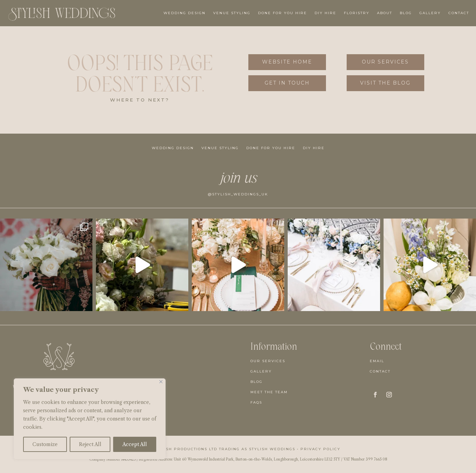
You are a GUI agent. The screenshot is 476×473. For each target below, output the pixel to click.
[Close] (161, 382)
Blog (406, 13)
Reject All (90, 444)
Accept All (135, 444)
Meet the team (269, 392)
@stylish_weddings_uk (238, 194)
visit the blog (385, 83)
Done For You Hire (282, 13)
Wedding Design (185, 13)
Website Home (287, 62)
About (385, 13)
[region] (90, 419)
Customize (45, 444)
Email (377, 361)
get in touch (287, 83)
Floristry (357, 13)
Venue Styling (232, 13)
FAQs (256, 402)
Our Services (385, 62)
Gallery (430, 13)
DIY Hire (325, 13)
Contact (459, 13)
